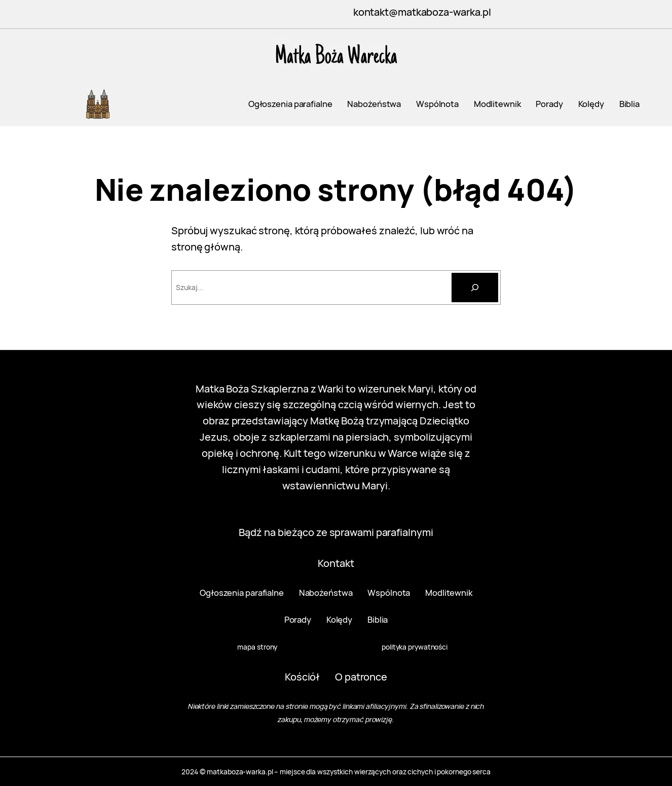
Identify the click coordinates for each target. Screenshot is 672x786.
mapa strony (257, 647)
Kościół (302, 677)
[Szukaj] (475, 288)
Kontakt (336, 563)
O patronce (361, 677)
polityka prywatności (415, 647)
